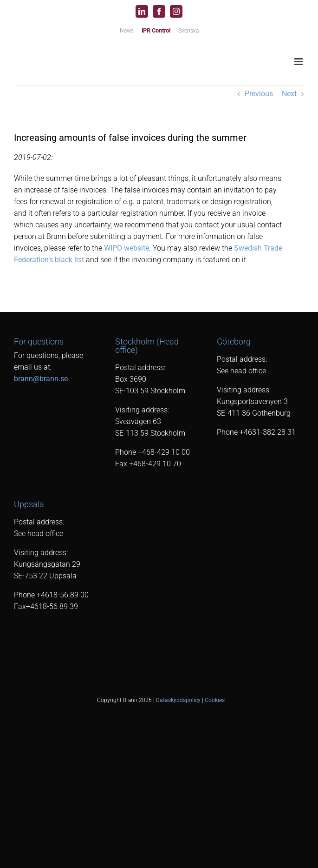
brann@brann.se (41, 379)
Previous (259, 94)
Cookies (215, 700)
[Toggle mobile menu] (299, 62)
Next (289, 94)
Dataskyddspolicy (178, 700)
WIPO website (127, 248)
